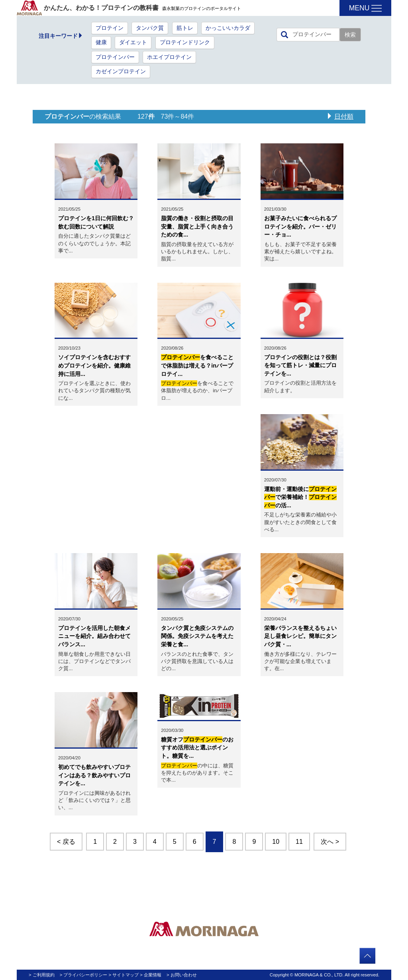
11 (299, 842)
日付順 (344, 116)
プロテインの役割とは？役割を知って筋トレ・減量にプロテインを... (300, 365)
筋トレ (185, 28)
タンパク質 (150, 28)
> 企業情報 (151, 975)
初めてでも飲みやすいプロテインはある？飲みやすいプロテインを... (94, 775)
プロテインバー (115, 57)
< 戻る (66, 842)
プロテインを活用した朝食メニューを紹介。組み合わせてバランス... (94, 636)
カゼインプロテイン (121, 71)
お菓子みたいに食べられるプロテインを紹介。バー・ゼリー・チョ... (300, 226)
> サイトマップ (124, 975)
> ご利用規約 (42, 975)
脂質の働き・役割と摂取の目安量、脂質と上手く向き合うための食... (197, 226)
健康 (101, 42)
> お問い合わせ (182, 975)
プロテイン (110, 28)
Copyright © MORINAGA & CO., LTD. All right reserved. (325, 975)
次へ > (330, 842)
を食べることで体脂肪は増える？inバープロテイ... (197, 365)
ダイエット (133, 42)
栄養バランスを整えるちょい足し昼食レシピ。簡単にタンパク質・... (300, 636)
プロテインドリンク (185, 42)
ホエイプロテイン (169, 57)
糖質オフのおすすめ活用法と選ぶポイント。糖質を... (197, 748)
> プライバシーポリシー (84, 975)
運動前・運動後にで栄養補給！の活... (300, 497)
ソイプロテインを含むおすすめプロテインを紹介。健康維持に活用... (94, 365)
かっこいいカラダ (228, 28)
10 (276, 842)
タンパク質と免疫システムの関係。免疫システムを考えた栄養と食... (197, 636)
